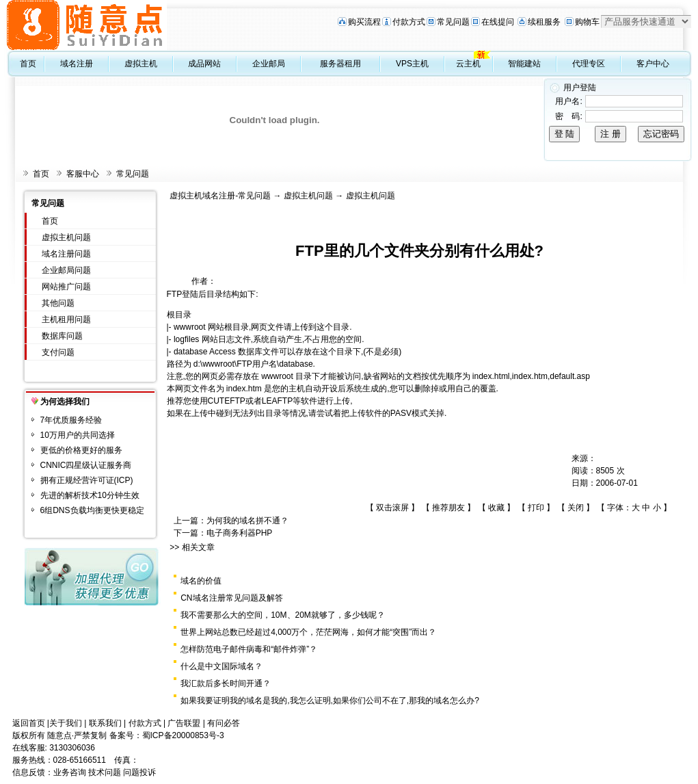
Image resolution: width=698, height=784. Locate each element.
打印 (536, 508)
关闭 (576, 508)
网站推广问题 (66, 287)
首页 (28, 64)
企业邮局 (269, 64)
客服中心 (83, 174)
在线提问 (498, 22)
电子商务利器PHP (240, 533)
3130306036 (72, 748)
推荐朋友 (448, 508)
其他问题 (58, 303)
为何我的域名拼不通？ (247, 521)
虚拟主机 (141, 64)
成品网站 (204, 64)
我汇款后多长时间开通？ (226, 683)
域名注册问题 (66, 254)
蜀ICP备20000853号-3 (183, 735)
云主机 (468, 64)
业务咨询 (70, 772)
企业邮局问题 (66, 270)
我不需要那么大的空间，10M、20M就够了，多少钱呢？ (283, 615)
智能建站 (524, 64)
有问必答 (224, 723)
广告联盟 (184, 723)
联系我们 (105, 723)
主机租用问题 (66, 319)
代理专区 (589, 64)
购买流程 (364, 22)
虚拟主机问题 (66, 237)
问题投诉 (139, 772)
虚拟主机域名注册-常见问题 (220, 196)
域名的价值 (201, 581)
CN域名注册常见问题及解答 (231, 598)
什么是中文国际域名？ (222, 666)
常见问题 (453, 22)
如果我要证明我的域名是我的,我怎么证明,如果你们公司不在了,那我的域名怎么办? (330, 701)
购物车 (587, 22)
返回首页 (29, 723)
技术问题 (105, 772)
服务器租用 (340, 64)
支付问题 (58, 352)
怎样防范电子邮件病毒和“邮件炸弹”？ (249, 649)
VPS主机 (412, 64)
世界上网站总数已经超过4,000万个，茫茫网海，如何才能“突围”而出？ (308, 632)
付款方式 (409, 22)
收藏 (496, 508)
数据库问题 (62, 336)
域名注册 (77, 64)
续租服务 (544, 22)
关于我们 (66, 723)
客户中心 (653, 64)
